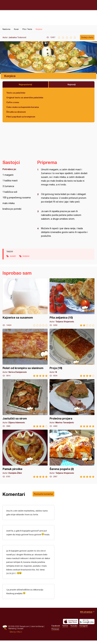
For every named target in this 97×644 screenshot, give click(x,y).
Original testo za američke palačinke (25, 97)
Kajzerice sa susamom (25, 302)
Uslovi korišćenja (37, 630)
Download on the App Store (71, 625)
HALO (19, 635)
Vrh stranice (86, 615)
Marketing (12, 632)
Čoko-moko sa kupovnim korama (23, 107)
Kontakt (20, 632)
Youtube (74, 629)
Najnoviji (72, 84)
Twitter (65, 629)
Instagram (84, 629)
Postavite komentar (43, 494)
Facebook (56, 629)
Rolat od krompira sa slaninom (25, 353)
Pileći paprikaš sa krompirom (21, 117)
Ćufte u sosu (13, 102)
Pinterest (55, 633)
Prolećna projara (72, 403)
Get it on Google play (87, 625)
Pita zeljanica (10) (72, 302)
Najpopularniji (25, 84)
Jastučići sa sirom (25, 403)
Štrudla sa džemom (16, 112)
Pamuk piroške (25, 454)
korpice (26, 256)
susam (13, 256)
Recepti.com (48, 5)
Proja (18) (72, 353)
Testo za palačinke (16, 93)
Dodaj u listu (87, 37)
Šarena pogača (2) (72, 454)
